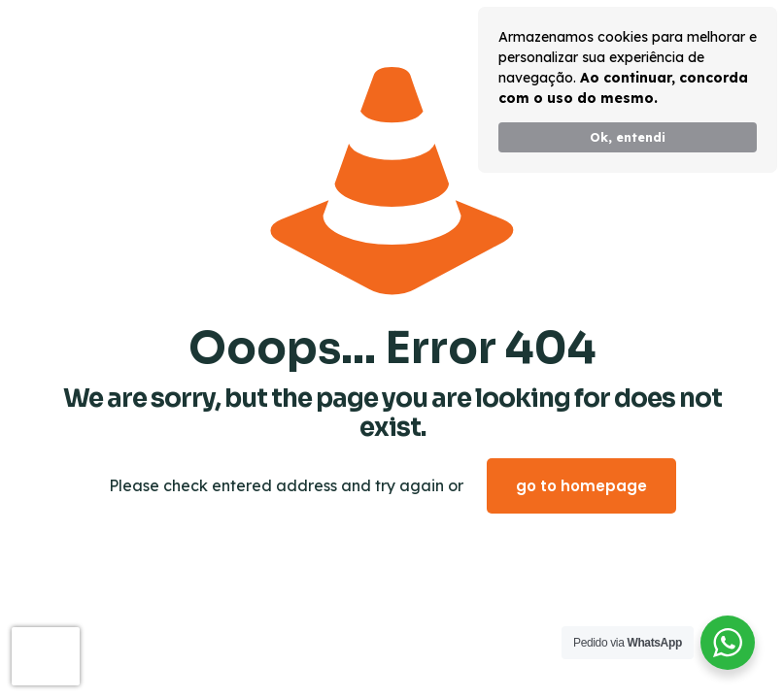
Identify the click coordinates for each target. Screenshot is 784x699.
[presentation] (46, 656)
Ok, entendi (628, 137)
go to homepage (581, 486)
